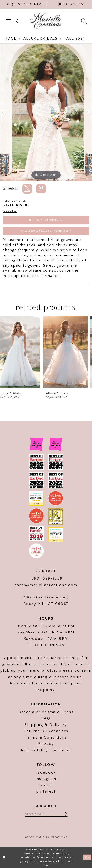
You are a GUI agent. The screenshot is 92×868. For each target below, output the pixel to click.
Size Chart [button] (10, 211)
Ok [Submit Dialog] (87, 857)
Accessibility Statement (46, 750)
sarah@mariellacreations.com (46, 585)
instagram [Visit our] (46, 779)
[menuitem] (9, 21)
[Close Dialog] (4, 857)
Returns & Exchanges (46, 731)
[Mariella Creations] (46, 21)
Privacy (46, 744)
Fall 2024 (75, 39)
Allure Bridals (40, 39)
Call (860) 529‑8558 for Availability (46, 231)
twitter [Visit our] (46, 785)
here (46, 865)
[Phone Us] (72, 4)
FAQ (46, 718)
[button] (9, 21)
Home (11, 39)
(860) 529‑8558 (46, 579)
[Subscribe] (64, 814)
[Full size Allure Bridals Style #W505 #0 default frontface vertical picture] (46, 112)
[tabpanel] (46, 112)
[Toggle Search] (84, 21)
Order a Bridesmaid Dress (46, 712)
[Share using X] (27, 189)
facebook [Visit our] (46, 772)
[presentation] (22, 352)
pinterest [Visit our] (46, 792)
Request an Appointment (46, 220)
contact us (53, 271)
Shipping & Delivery (46, 725)
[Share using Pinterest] (41, 189)
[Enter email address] (46, 814)
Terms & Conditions (46, 737)
